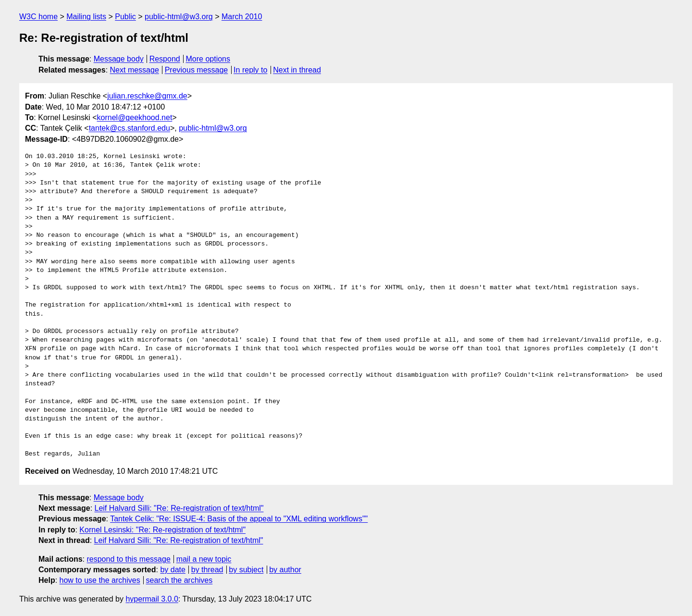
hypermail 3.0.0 (152, 599)
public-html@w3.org (179, 17)
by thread (207, 570)
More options (208, 59)
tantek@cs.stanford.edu (130, 128)
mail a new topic (204, 559)
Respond (165, 59)
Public (125, 17)
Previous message (197, 70)
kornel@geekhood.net (135, 117)
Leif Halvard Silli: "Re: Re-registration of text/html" (179, 508)
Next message (135, 70)
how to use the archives (100, 580)
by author (285, 570)
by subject (246, 570)
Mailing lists (86, 17)
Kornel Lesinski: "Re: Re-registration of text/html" (162, 530)
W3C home (38, 17)
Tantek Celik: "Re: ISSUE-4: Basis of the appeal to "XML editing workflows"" (239, 519)
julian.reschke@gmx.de (147, 96)
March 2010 (242, 17)
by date (173, 570)
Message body (119, 59)
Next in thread (297, 70)
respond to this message (128, 559)
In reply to (250, 70)
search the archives (179, 580)
